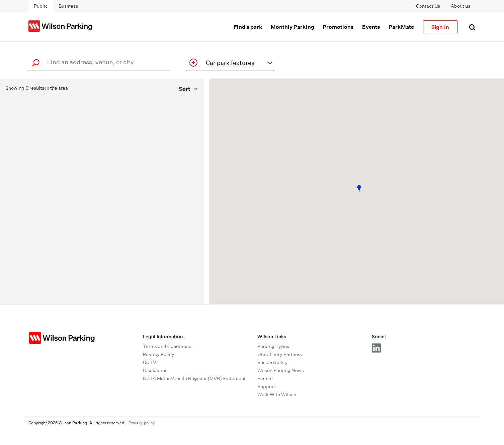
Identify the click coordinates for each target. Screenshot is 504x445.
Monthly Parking (292, 27)
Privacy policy (142, 423)
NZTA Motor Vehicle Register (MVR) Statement (194, 378)
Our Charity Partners (280, 354)
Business (68, 6)
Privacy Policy (159, 354)
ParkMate (401, 27)
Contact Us (428, 6)
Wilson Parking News (281, 370)
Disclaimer (155, 370)
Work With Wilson (277, 394)
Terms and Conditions (167, 346)
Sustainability (273, 362)
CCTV (150, 362)
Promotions (338, 27)
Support (266, 386)
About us (460, 6)
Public (41, 6)
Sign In (440, 27)
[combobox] (101, 62)
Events (371, 27)
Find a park (248, 27)
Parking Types (273, 346)
